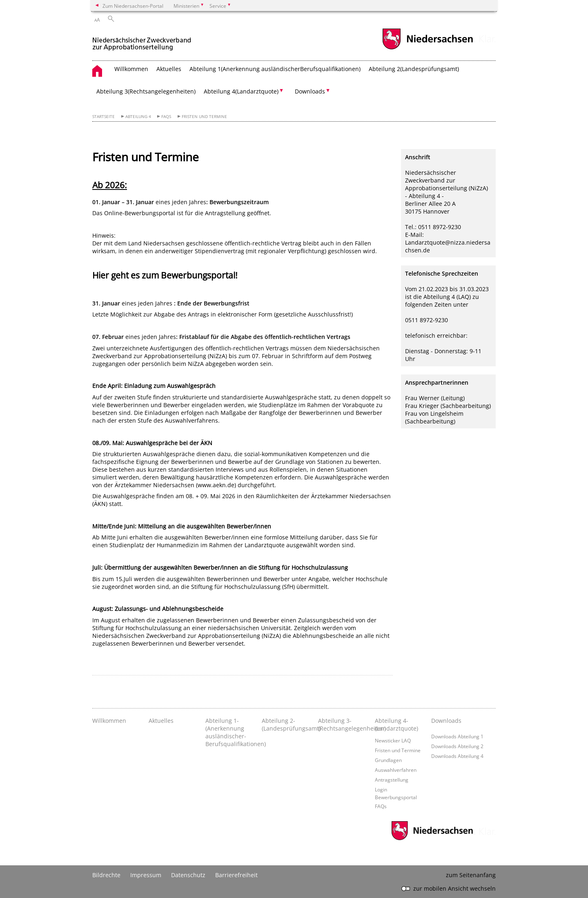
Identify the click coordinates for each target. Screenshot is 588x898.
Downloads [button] (310, 91)
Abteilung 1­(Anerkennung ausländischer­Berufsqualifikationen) (275, 69)
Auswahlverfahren (396, 770)
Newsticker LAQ (393, 740)
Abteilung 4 (138, 117)
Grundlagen (388, 760)
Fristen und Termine (204, 117)
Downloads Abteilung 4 (457, 756)
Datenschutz (188, 875)
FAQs (166, 117)
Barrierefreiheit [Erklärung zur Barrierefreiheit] (236, 875)
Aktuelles (169, 69)
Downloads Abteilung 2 (457, 746)
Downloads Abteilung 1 (457, 736)
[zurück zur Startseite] (142, 40)
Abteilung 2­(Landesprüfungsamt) (414, 69)
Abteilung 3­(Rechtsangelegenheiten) (146, 91)
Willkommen (131, 69)
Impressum (146, 875)
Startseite (104, 117)
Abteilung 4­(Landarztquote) (396, 724)
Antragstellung (392, 780)
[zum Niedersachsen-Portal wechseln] (428, 48)
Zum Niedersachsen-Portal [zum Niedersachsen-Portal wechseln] (133, 6)
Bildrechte (106, 875)
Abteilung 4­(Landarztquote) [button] (241, 91)
